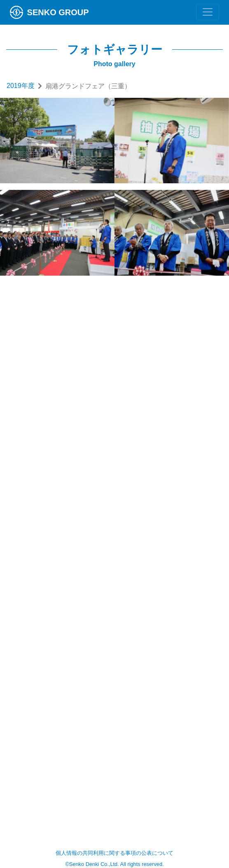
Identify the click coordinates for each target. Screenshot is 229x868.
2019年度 (21, 86)
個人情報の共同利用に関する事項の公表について (114, 853)
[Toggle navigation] (208, 12)
